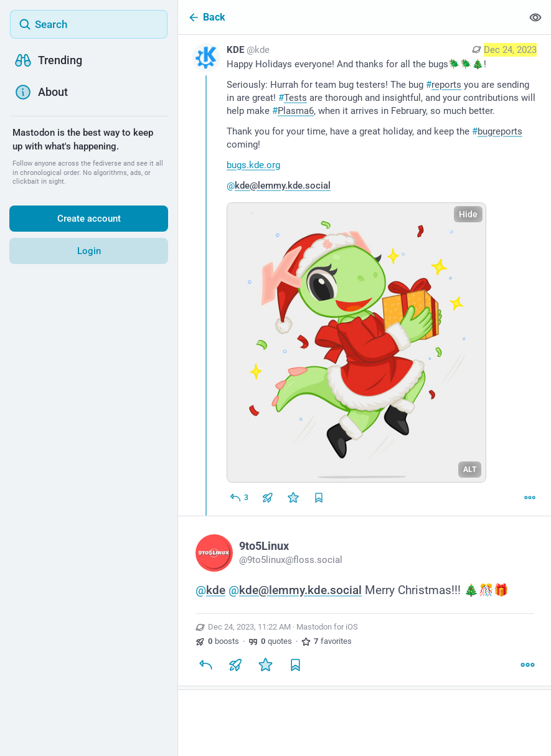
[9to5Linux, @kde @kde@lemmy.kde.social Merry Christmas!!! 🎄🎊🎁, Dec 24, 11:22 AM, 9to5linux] (365, 603)
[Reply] (239, 498)
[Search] (89, 24)
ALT (470, 470)
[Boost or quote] (268, 498)
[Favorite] (293, 498)
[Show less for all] (535, 17)
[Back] (350, 17)
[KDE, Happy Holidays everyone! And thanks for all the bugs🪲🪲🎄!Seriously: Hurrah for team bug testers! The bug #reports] (365, 275)
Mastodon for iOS (327, 627)
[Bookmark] (295, 664)
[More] (530, 498)
